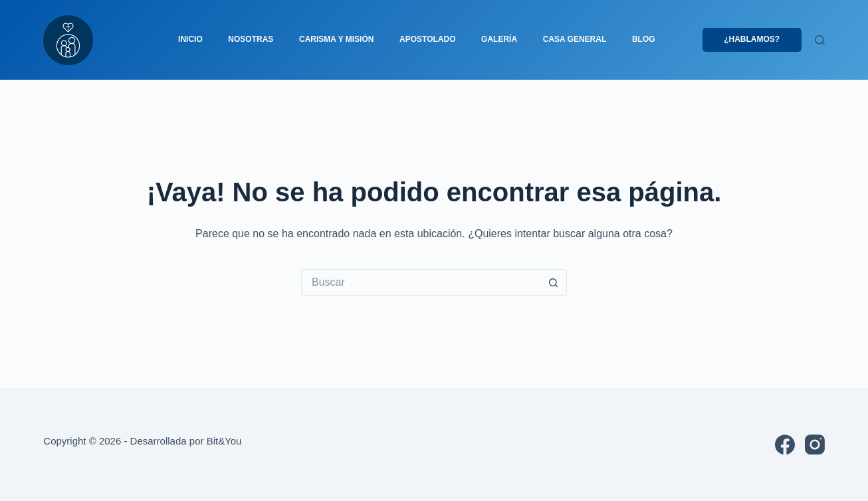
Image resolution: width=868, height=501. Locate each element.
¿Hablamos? (752, 39)
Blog (644, 39)
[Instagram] (815, 445)
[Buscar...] (421, 282)
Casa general (575, 39)
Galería (499, 39)
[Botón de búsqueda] (554, 282)
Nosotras (251, 39)
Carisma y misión (336, 39)
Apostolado (427, 39)
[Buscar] (820, 40)
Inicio (190, 39)
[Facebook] (785, 445)
